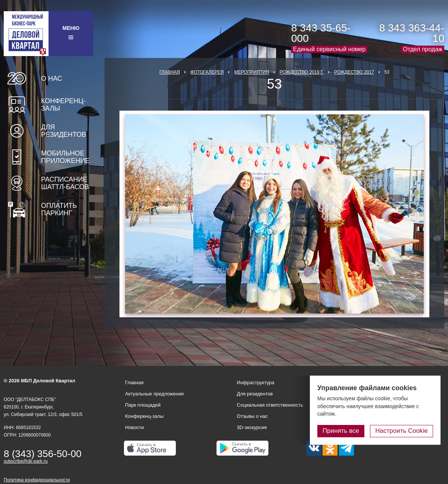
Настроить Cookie (402, 431)
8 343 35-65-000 (321, 33)
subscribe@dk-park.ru (26, 461)
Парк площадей (143, 405)
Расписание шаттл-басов (65, 183)
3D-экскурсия (252, 427)
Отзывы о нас (252, 416)
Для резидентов (64, 131)
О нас (52, 78)
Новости (134, 427)
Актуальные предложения (154, 394)
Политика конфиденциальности (37, 480)
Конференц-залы (63, 105)
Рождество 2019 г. (302, 72)
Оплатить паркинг (59, 209)
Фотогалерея (207, 72)
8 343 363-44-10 (412, 33)
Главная (170, 72)
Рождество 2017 (354, 72)
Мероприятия (252, 72)
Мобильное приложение (65, 157)
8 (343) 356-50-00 (43, 454)
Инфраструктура (255, 383)
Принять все (341, 431)
